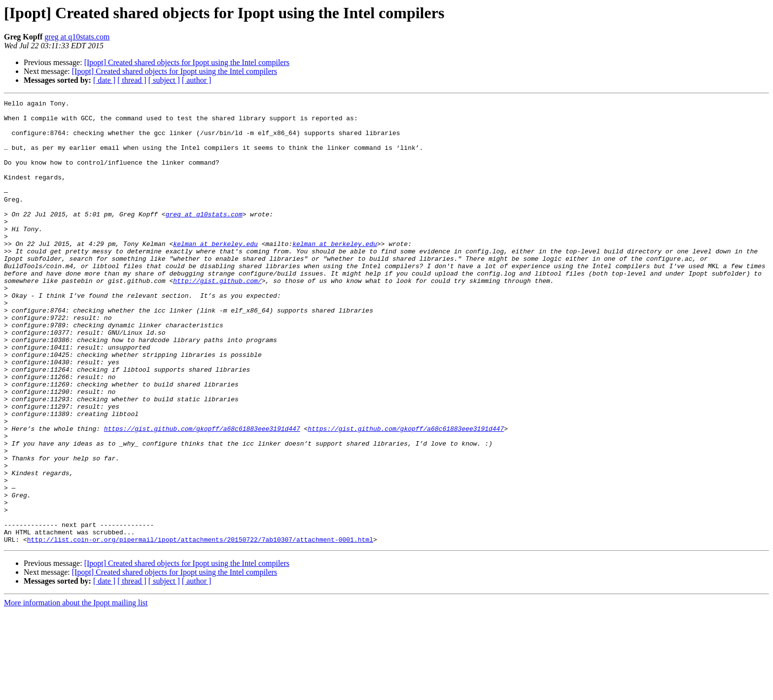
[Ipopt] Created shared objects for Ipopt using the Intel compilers (187, 62)
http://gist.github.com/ (217, 317)
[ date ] (104, 80)
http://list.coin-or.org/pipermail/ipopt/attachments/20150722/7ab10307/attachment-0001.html (200, 628)
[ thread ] (132, 80)
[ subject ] (164, 80)
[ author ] (197, 80)
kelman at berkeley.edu (215, 273)
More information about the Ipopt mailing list (76, 691)
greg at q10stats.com (77, 37)
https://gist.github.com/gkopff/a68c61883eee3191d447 (202, 495)
